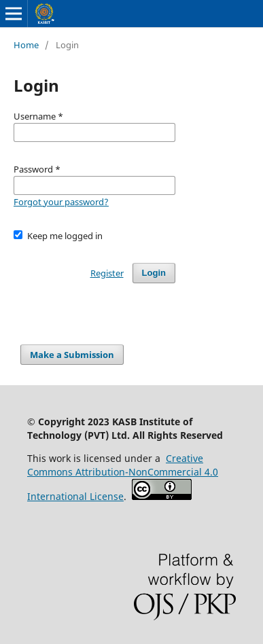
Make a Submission (72, 355)
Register (107, 273)
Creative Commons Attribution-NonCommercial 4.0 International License (123, 477)
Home (26, 45)
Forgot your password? (61, 202)
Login (154, 273)
